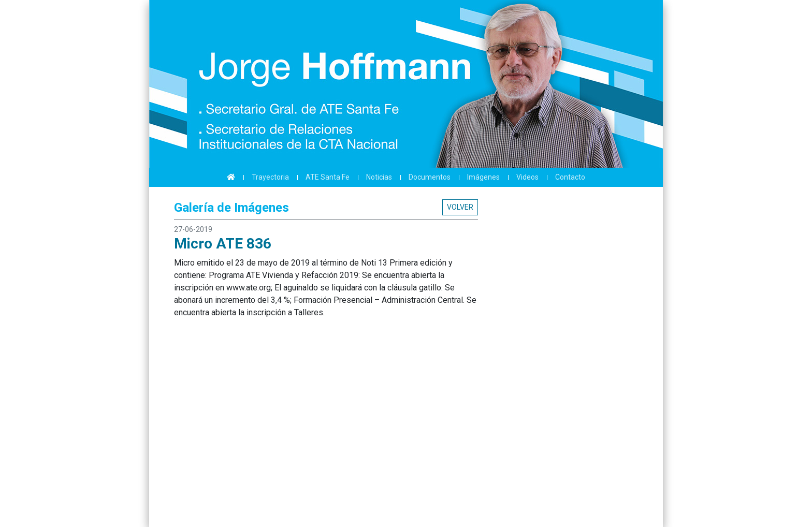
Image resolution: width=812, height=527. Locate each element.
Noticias (379, 177)
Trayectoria (270, 177)
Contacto (570, 177)
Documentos (430, 177)
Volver (460, 207)
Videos (527, 177)
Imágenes (483, 177)
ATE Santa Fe (328, 177)
